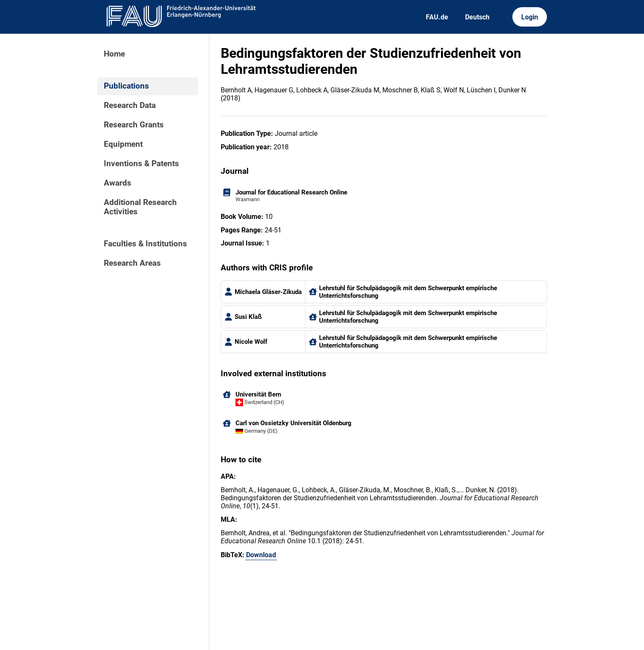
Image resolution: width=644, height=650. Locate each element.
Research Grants (134, 125)
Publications (126, 86)
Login (530, 17)
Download (261, 555)
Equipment (123, 144)
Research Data (130, 105)
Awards (118, 183)
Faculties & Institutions (145, 244)
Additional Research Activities (140, 207)
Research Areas (132, 263)
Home (114, 54)
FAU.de (437, 17)
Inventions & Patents (141, 164)
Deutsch (477, 17)
